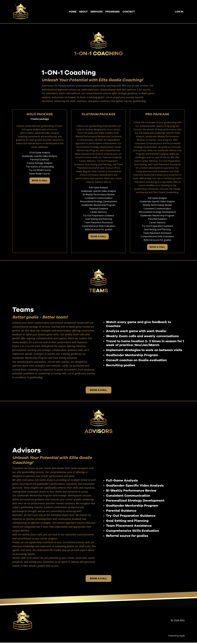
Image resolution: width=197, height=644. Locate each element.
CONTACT (129, 11)
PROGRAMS (113, 11)
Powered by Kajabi (176, 637)
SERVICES (97, 11)
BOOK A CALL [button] (40, 181)
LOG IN (179, 12)
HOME (73, 11)
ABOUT (83, 11)
